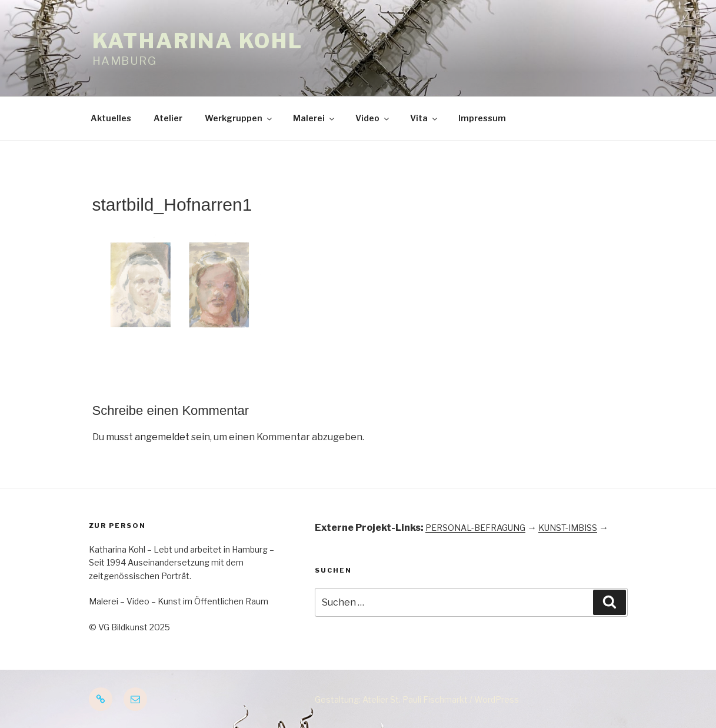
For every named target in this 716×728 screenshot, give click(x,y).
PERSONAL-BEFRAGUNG (475, 528)
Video (373, 118)
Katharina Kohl (198, 41)
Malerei (314, 118)
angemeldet (162, 437)
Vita (424, 118)
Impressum (482, 118)
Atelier (168, 118)
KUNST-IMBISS (568, 528)
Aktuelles (111, 118)
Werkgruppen (239, 118)
